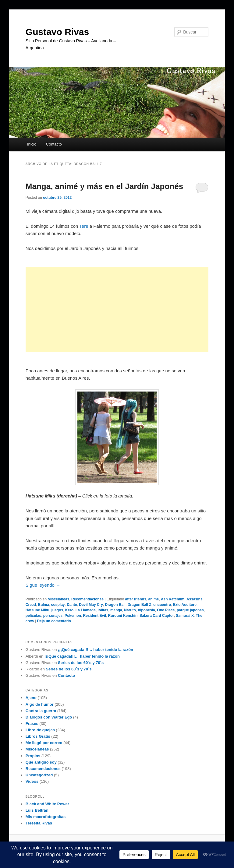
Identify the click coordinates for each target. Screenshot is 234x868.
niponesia (147, 610)
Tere (84, 226)
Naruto (130, 610)
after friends (136, 599)
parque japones (190, 610)
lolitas (103, 610)
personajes (53, 616)
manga (116, 610)
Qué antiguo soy (41, 762)
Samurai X (185, 616)
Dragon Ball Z (140, 605)
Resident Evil (95, 616)
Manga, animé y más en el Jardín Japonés (104, 186)
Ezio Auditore (185, 605)
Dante (72, 605)
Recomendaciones (87, 599)
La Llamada (86, 610)
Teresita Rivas (39, 823)
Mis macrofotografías (46, 817)
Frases (32, 724)
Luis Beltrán (37, 810)
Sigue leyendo (43, 585)
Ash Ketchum (173, 599)
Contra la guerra (41, 711)
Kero (69, 610)
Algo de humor (40, 704)
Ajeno (31, 698)
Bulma (43, 605)
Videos (32, 781)
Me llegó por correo (44, 743)
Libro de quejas (40, 730)
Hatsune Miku (37, 610)
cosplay (58, 605)
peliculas (33, 616)
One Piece (166, 610)
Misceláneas (59, 599)
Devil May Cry (91, 605)
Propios (33, 756)
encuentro (162, 605)
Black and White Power (47, 804)
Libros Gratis (38, 736)
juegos (57, 610)
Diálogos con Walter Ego (49, 717)
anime (154, 599)
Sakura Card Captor (157, 616)
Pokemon (73, 616)
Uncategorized (39, 775)
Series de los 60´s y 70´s (81, 663)
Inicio (32, 144)
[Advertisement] (117, 310)
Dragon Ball (115, 605)
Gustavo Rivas (57, 32)
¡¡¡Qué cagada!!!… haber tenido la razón (96, 650)
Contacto (54, 144)
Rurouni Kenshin (123, 616)
